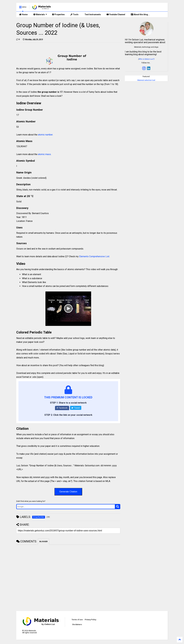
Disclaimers (77, 625)
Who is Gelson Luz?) (146, 59)
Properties (58, 14)
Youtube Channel (116, 14)
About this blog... (140, 14)
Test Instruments (92, 14)
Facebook (62, 408)
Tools (74, 14)
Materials (40, 14)
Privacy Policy (90, 620)
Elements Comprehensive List (94, 256)
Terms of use (77, 620)
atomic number (45, 135)
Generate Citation (68, 492)
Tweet (76, 408)
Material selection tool (146, 80)
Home (23, 14)
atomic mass (44, 154)
